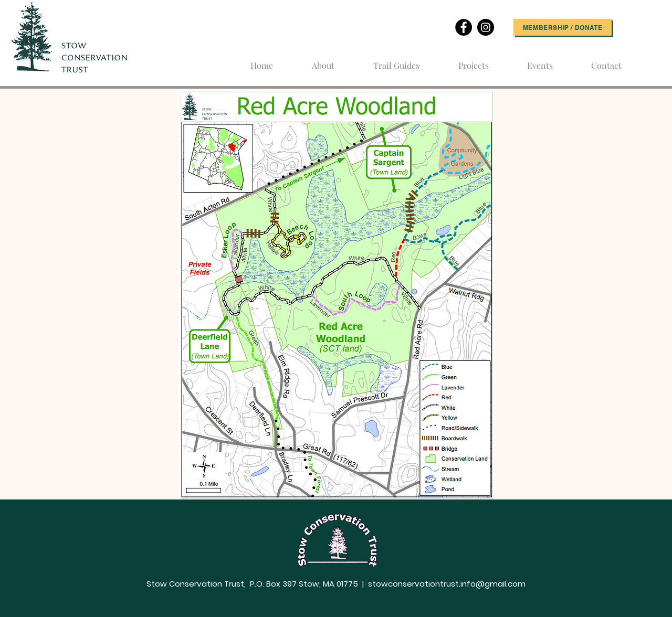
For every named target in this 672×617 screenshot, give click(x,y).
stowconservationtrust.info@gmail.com (447, 584)
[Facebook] (464, 27)
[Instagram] (486, 27)
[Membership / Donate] (563, 27)
